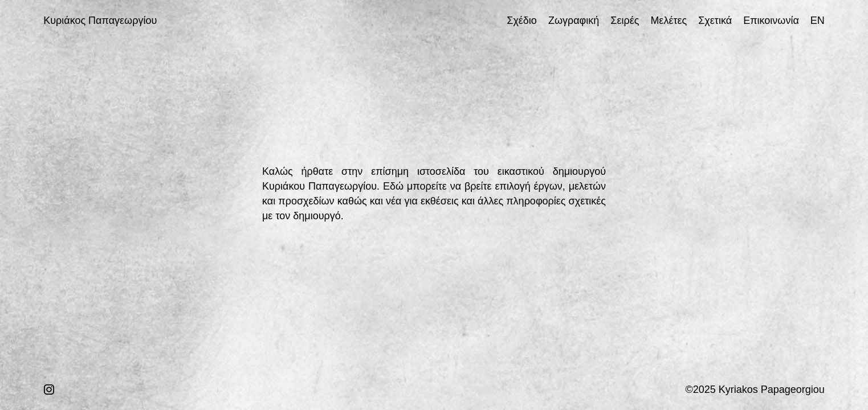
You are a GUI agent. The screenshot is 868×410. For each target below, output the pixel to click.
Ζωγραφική (574, 20)
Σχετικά (715, 20)
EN (818, 20)
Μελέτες (669, 20)
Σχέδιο (522, 20)
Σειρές (625, 20)
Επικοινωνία (771, 20)
